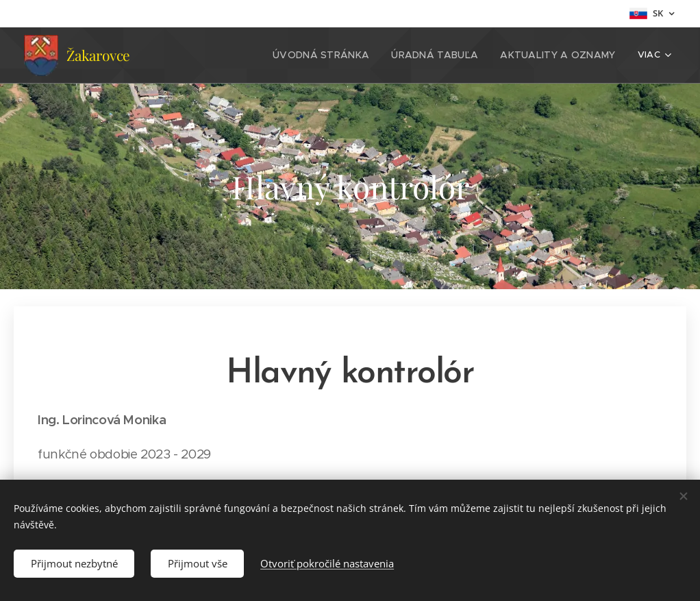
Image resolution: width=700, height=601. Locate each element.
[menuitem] (247, 56)
